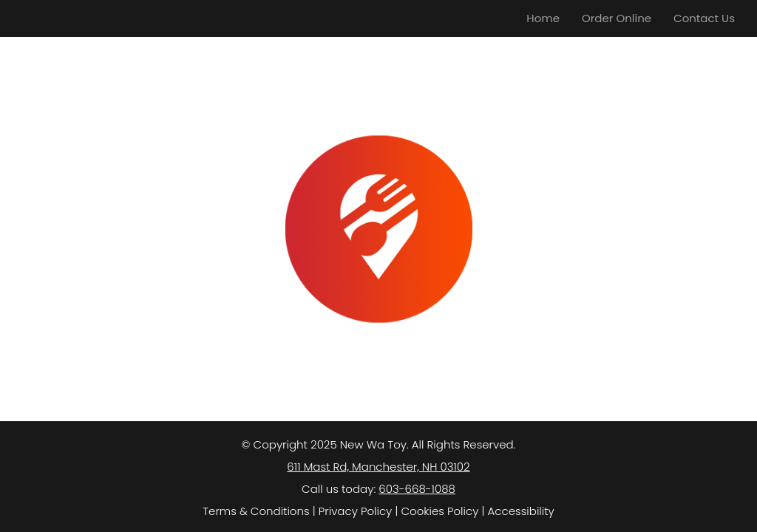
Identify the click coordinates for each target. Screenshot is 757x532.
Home (543, 18)
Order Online (617, 18)
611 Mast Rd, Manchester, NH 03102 (378, 467)
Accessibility (521, 511)
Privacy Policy (355, 511)
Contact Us (704, 18)
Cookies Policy (439, 511)
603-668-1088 (417, 489)
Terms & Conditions (256, 511)
